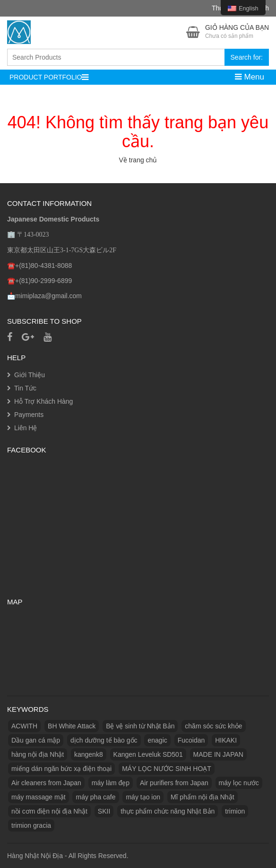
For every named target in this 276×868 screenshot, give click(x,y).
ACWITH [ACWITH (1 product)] (24, 726)
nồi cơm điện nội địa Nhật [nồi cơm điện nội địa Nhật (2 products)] (49, 811)
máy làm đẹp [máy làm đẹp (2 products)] (111, 783)
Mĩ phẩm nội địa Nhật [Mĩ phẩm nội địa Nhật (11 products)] (203, 797)
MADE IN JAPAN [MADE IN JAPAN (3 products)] (218, 754)
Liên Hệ (26, 428)
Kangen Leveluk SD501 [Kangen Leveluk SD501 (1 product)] (148, 754)
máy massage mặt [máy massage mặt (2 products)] (39, 797)
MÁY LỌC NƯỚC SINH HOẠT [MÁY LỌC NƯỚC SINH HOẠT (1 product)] (167, 769)
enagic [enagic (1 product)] (157, 740)
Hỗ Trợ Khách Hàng (43, 401)
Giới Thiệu (30, 375)
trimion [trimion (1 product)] (235, 811)
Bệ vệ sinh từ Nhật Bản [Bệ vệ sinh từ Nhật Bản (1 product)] (140, 726)
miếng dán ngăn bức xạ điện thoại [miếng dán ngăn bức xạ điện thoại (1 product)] (61, 769)
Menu (250, 77)
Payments (29, 415)
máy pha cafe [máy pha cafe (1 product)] (95, 797)
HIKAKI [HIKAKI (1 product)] (226, 740)
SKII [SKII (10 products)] (104, 811)
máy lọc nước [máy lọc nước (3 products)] (239, 783)
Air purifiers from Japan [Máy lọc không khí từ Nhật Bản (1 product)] (174, 783)
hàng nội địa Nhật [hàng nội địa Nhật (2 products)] (38, 754)
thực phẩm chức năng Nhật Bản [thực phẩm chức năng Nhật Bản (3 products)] (168, 811)
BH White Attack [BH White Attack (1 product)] (72, 726)
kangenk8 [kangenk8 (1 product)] (89, 754)
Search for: (247, 57)
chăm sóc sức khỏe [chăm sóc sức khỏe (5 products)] (213, 726)
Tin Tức (25, 388)
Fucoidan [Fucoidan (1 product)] (191, 740)
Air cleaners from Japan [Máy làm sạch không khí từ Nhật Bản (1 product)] (46, 783)
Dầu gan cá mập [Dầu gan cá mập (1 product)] (36, 740)
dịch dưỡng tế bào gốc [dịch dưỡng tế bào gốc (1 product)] (104, 740)
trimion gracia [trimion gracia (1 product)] (31, 825)
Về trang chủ (138, 160)
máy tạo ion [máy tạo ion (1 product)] (143, 797)
